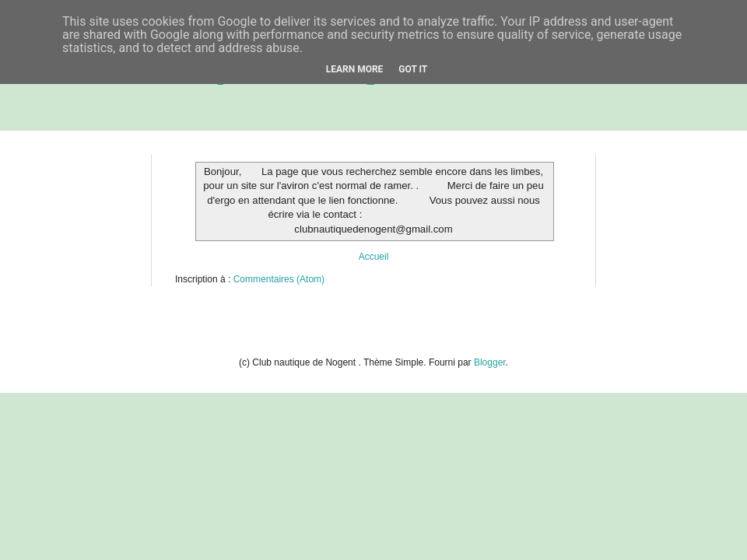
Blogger (490, 362)
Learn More (355, 69)
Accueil (374, 257)
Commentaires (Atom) (279, 279)
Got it (413, 69)
